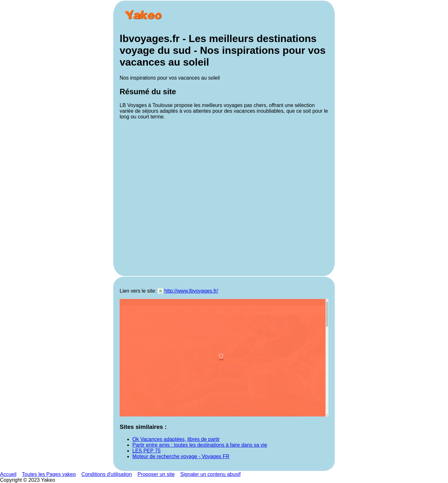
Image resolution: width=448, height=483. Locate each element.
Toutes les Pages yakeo (49, 474)
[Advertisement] (224, 197)
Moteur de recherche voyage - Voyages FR (181, 456)
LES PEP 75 (147, 451)
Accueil (8, 474)
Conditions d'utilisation (107, 474)
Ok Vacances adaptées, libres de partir (176, 439)
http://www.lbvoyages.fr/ (191, 291)
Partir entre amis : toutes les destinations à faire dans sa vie (200, 445)
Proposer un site (156, 474)
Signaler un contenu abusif (210, 474)
